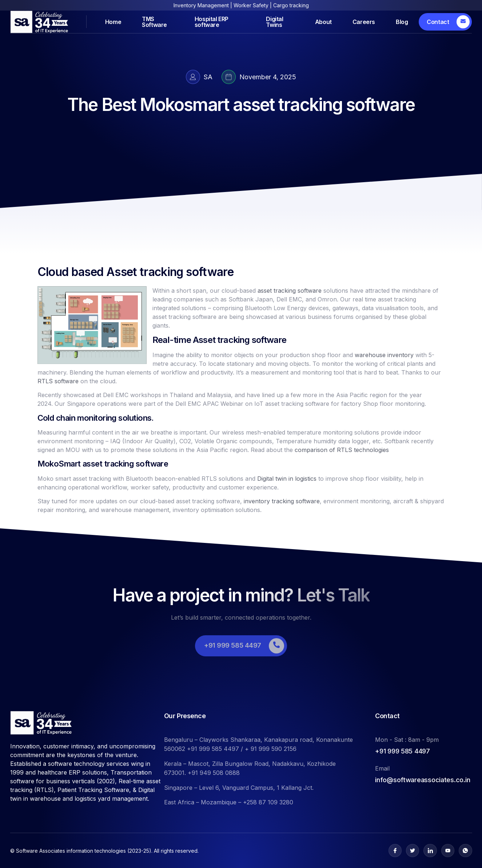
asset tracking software (290, 291)
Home (113, 22)
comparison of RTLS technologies (342, 450)
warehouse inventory (384, 355)
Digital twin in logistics (287, 479)
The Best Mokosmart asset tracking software (241, 105)
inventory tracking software (282, 501)
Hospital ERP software (212, 22)
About (323, 22)
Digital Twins (274, 22)
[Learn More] (445, 22)
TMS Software (154, 22)
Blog (402, 22)
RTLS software (58, 381)
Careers (364, 22)
